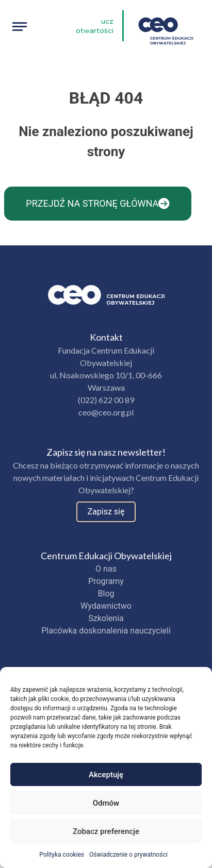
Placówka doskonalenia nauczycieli (106, 631)
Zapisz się (106, 512)
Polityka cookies (62, 855)
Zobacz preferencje (106, 831)
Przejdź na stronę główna (97, 204)
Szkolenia (106, 618)
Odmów (106, 803)
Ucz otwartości (95, 26)
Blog (106, 594)
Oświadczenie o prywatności (128, 855)
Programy (106, 581)
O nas (106, 569)
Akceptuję (106, 775)
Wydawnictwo (106, 606)
